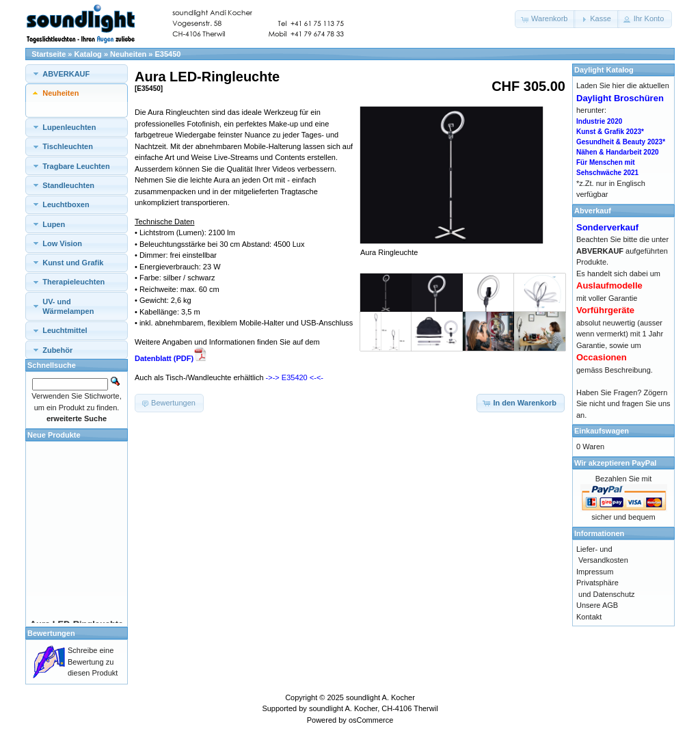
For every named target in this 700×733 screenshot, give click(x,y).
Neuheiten (128, 54)
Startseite (49, 54)
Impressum (595, 572)
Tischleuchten (68, 146)
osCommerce (371, 720)
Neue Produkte (54, 435)
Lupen (54, 224)
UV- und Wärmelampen (68, 306)
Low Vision (62, 243)
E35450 (168, 54)
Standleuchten (68, 185)
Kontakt (589, 617)
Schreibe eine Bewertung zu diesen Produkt (93, 662)
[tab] (77, 74)
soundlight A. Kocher (380, 697)
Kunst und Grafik (73, 263)
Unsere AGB (597, 605)
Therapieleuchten (73, 282)
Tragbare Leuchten (76, 166)
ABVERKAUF (66, 74)
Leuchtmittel (65, 330)
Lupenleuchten (69, 127)
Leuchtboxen (66, 204)
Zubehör (57, 350)
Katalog (88, 54)
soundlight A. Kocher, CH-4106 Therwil (374, 708)
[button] (545, 19)
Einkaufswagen (602, 431)
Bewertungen (51, 633)
